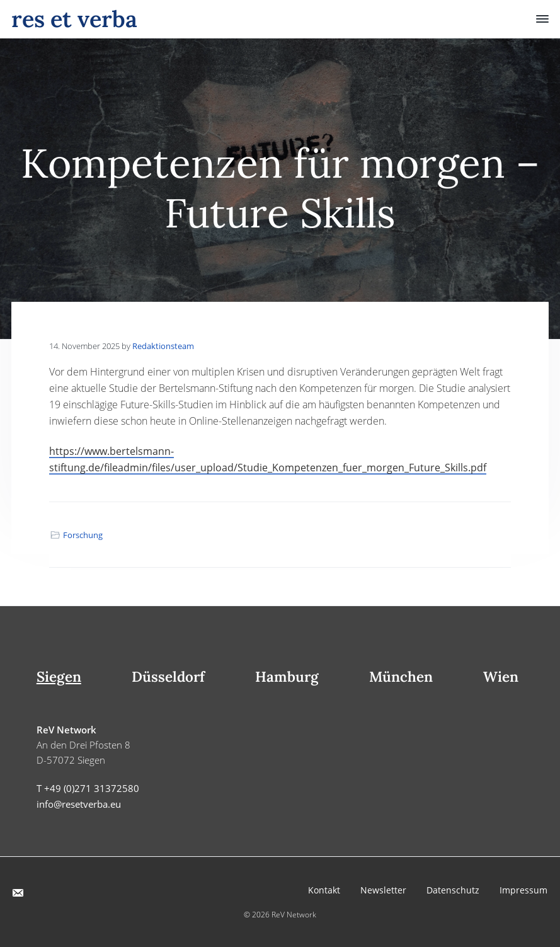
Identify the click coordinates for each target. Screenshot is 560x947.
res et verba (74, 19)
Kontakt (324, 890)
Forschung (83, 535)
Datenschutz (453, 890)
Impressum (523, 890)
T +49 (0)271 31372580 (88, 788)
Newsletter (383, 890)
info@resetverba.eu (79, 804)
